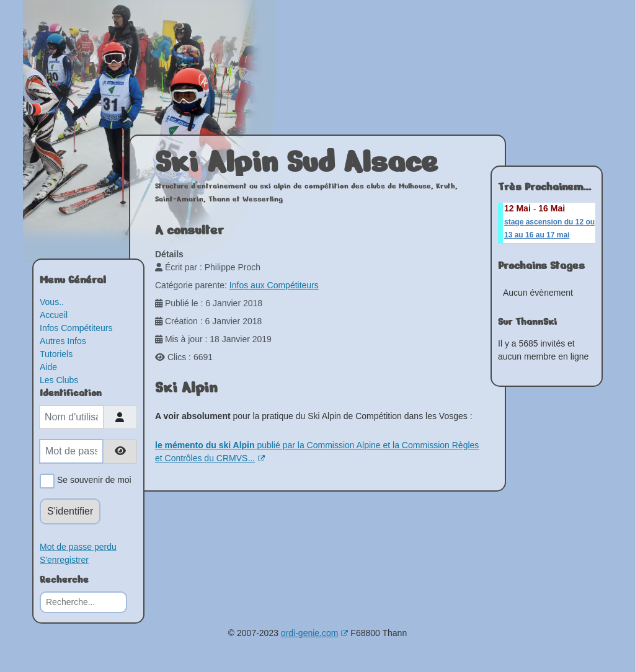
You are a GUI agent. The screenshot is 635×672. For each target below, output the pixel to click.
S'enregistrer (64, 560)
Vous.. (52, 302)
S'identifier (70, 511)
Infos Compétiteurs (76, 328)
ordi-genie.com (315, 633)
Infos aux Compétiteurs (274, 285)
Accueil (54, 315)
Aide (48, 367)
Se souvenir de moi (92, 481)
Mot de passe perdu (78, 547)
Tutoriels (56, 354)
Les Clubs (59, 380)
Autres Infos (63, 341)
